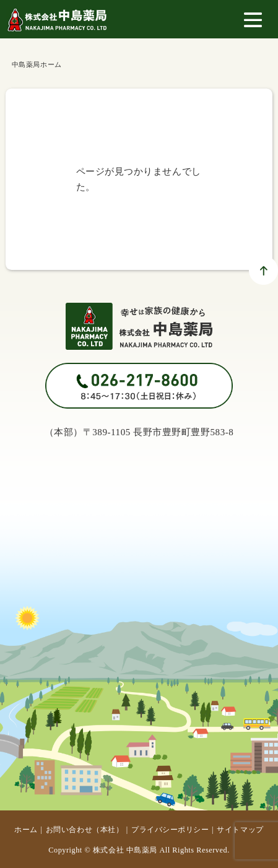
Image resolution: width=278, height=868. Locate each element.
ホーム (26, 830)
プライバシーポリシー (170, 830)
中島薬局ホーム (37, 64)
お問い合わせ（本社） (85, 830)
